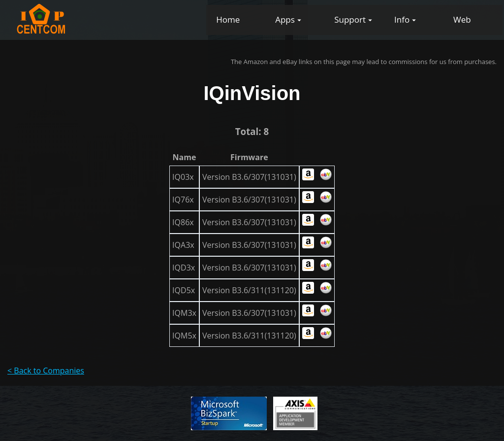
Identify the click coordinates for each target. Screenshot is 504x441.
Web (462, 19)
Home (228, 19)
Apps (285, 19)
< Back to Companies (46, 371)
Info (402, 19)
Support (350, 19)
